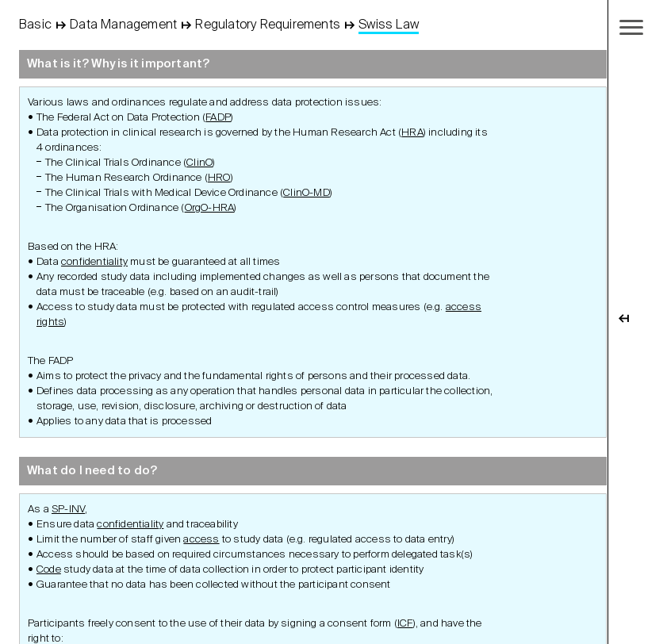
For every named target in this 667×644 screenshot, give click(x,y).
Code (49, 570)
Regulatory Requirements (268, 25)
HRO (219, 178)
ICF (405, 624)
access (201, 540)
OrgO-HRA (210, 208)
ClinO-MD (307, 193)
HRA (412, 133)
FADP (218, 118)
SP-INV (68, 510)
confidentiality (94, 262)
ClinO (199, 163)
